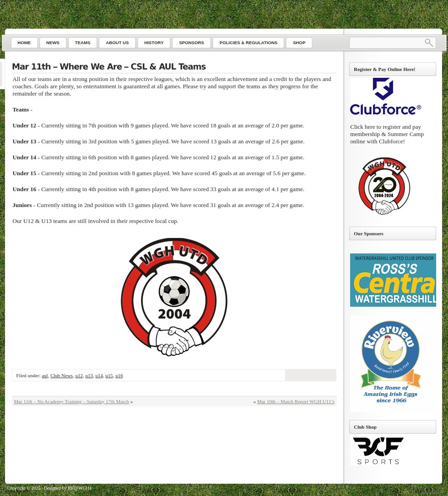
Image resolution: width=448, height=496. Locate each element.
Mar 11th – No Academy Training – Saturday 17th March (72, 401)
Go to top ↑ (431, 491)
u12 (79, 375)
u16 (119, 375)
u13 (89, 375)
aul (45, 375)
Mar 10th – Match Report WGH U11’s (296, 401)
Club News (62, 375)
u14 (99, 375)
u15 (109, 375)
